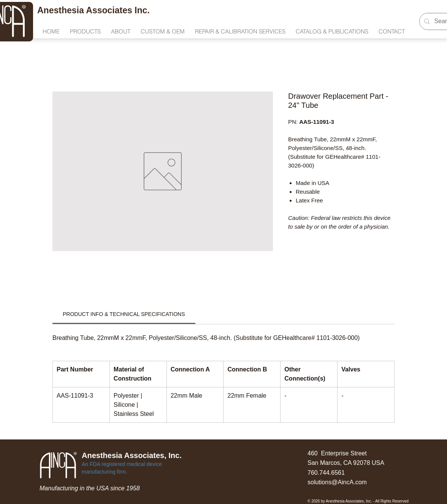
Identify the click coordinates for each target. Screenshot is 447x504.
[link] (124, 314)
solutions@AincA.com (337, 482)
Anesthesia (62, 10)
